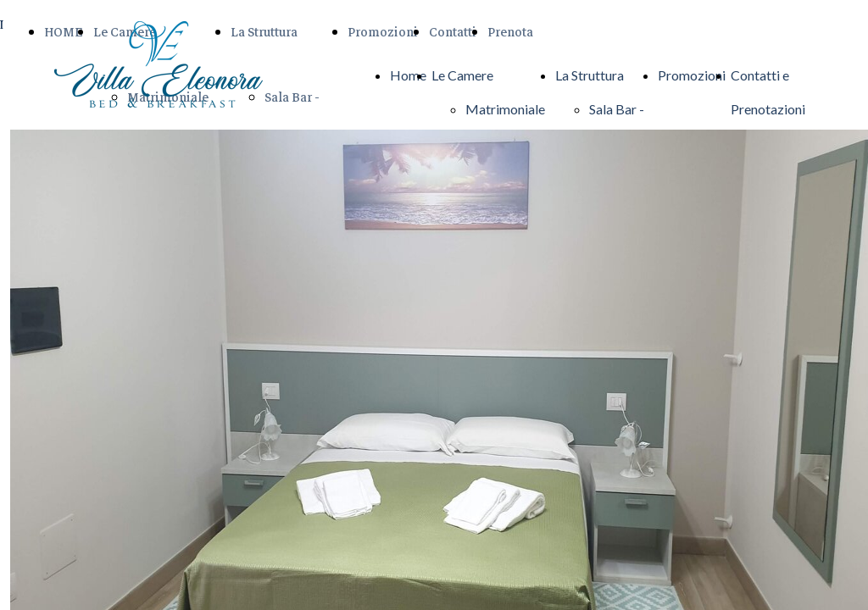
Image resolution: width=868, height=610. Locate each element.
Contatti (453, 32)
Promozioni (383, 32)
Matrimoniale (505, 109)
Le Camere (462, 75)
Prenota (510, 32)
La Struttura (264, 32)
